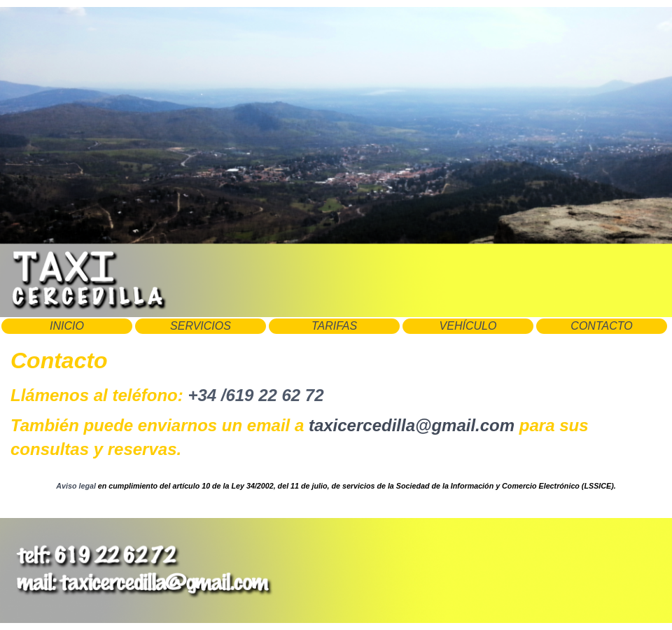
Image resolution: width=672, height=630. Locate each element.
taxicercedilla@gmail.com (412, 425)
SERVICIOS (201, 326)
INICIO (67, 326)
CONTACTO (601, 326)
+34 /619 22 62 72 (255, 395)
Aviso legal (76, 486)
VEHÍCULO (468, 326)
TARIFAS (334, 326)
